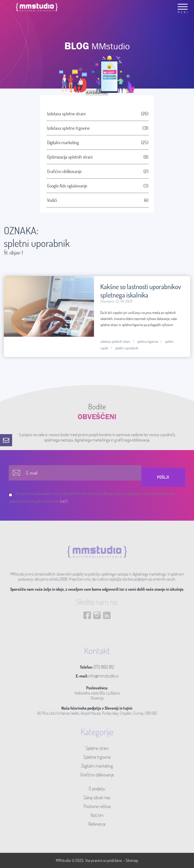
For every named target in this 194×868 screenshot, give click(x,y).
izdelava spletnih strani (115, 341)
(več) (64, 501)
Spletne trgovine (97, 757)
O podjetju (97, 789)
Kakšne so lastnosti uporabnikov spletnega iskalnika (141, 291)
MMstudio (63, 860)
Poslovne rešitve (97, 806)
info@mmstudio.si (103, 676)
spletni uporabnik (127, 348)
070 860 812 (104, 667)
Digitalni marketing (97, 766)
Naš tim (97, 815)
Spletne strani (97, 748)
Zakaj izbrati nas (97, 797)
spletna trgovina (148, 341)
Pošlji (163, 477)
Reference (97, 824)
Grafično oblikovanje (97, 775)
